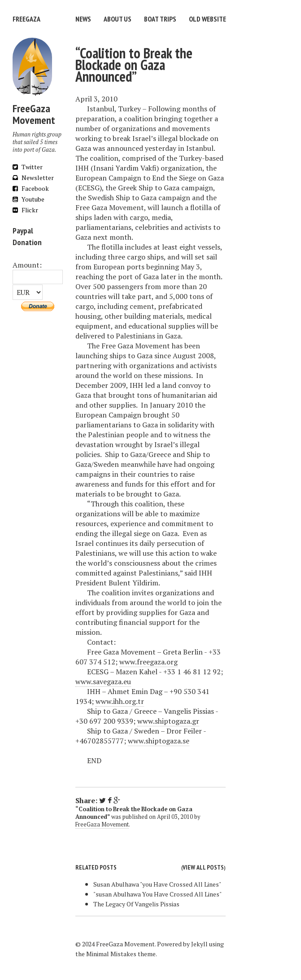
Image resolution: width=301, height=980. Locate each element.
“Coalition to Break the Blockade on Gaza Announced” (134, 65)
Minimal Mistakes (111, 954)
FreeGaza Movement (102, 824)
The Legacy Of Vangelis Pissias (136, 904)
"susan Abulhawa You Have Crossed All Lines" (157, 894)
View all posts (203, 867)
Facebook (31, 188)
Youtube (28, 199)
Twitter (28, 167)
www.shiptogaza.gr (168, 721)
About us (118, 19)
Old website (207, 19)
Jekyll (199, 944)
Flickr (25, 210)
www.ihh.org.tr (120, 701)
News (83, 19)
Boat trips (160, 19)
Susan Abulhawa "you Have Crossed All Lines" (157, 884)
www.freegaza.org (148, 662)
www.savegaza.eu (103, 681)
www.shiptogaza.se (159, 741)
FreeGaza (26, 19)
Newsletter (33, 178)
